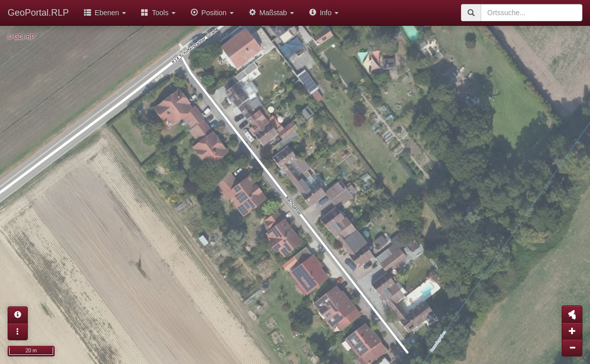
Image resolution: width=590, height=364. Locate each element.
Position (212, 13)
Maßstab (271, 13)
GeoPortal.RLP (38, 13)
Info (324, 13)
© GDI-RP (21, 37)
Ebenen (105, 13)
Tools (158, 13)
